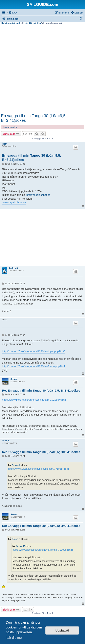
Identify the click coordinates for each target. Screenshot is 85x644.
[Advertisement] (42, 69)
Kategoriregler (10, 127)
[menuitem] (13, 13)
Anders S (13, 268)
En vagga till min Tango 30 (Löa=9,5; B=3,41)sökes (34, 118)
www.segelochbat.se (14, 202)
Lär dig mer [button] (15, 638)
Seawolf (14, 379)
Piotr (4, 144)
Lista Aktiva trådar (32, 23)
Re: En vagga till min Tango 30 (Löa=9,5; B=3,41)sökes (41, 390)
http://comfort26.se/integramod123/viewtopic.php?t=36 (34, 351)
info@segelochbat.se (38, 195)
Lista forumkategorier (11, 23)
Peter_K (6, 441)
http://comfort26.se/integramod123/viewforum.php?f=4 (34, 366)
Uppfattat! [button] (62, 630)
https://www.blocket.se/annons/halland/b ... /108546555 (34, 400)
